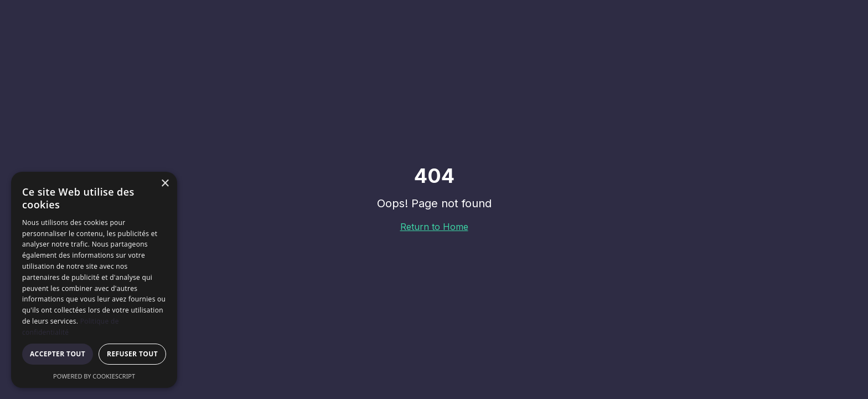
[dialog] (94, 280)
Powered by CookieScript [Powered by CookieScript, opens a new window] (94, 376)
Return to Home (434, 227)
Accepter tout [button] (58, 354)
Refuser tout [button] (132, 354)
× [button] (165, 184)
